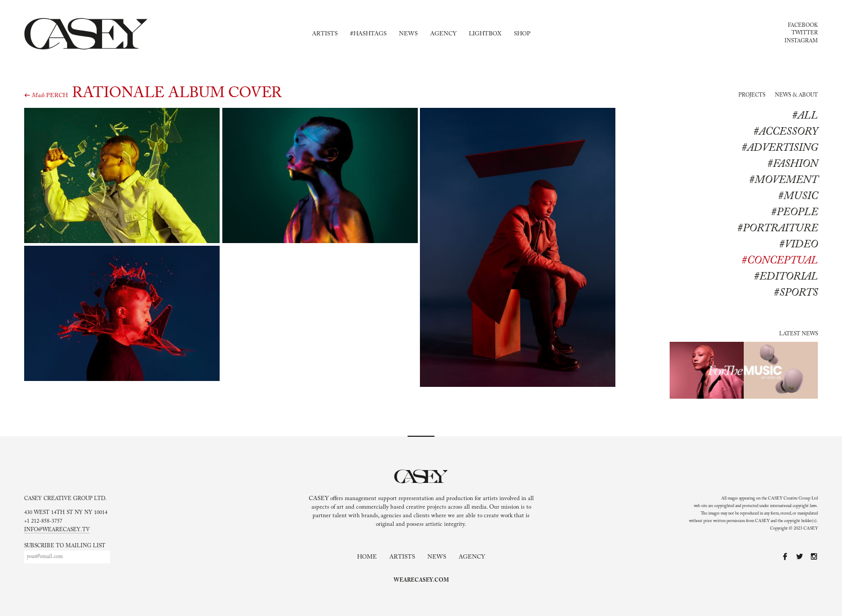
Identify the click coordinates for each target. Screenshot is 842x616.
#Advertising (780, 148)
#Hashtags (368, 34)
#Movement (783, 180)
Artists (325, 34)
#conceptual (780, 261)
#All (805, 116)
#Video (799, 245)
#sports (796, 293)
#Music (798, 196)
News (408, 34)
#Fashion (793, 164)
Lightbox (485, 34)
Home (367, 557)
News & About (796, 96)
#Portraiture (778, 229)
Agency (443, 34)
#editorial (786, 277)
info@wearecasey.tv (57, 530)
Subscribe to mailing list (65, 546)
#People (794, 212)
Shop (522, 34)
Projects (752, 96)
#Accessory (786, 132)
